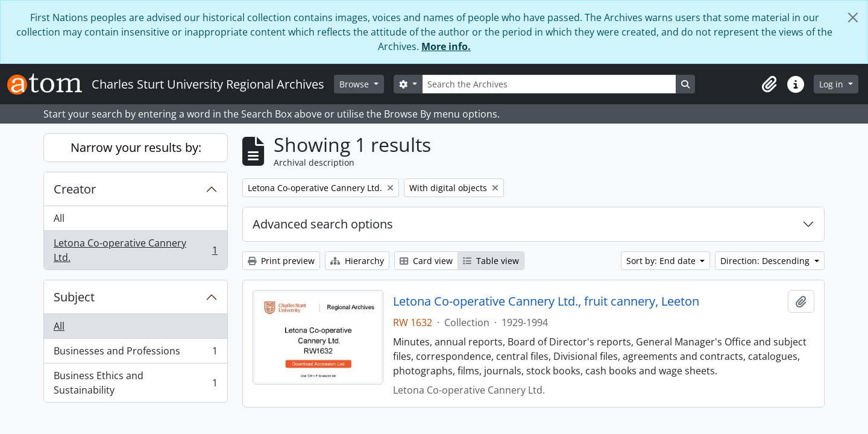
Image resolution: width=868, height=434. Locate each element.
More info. (446, 46)
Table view (491, 261)
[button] (769, 84)
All (59, 218)
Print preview (281, 261)
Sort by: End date (662, 261)
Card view (426, 261)
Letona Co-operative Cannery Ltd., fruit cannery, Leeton (546, 301)
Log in (832, 84)
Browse (355, 84)
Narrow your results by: (136, 147)
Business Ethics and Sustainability (135, 383)
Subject (74, 297)
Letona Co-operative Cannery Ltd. (135, 250)
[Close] (853, 17)
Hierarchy (357, 261)
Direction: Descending (766, 261)
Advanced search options (323, 224)
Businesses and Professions (135, 354)
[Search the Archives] (549, 84)
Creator (75, 189)
